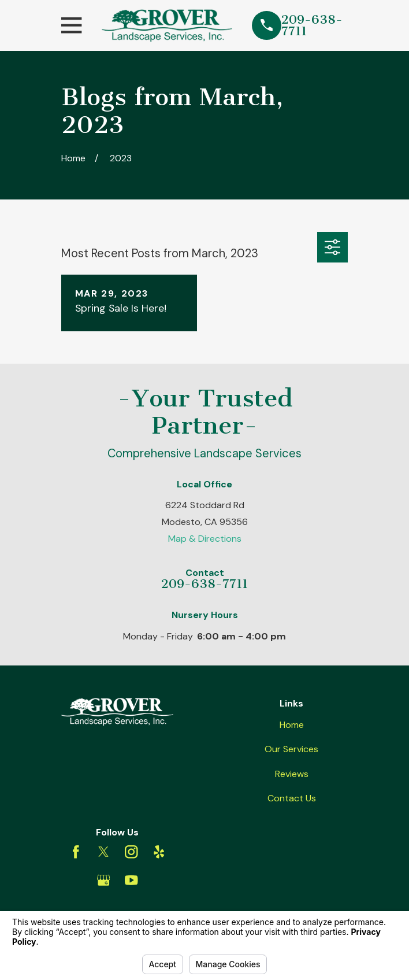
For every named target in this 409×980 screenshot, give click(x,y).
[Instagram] (131, 852)
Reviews (292, 774)
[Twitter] (104, 852)
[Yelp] (159, 852)
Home (292, 725)
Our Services (291, 749)
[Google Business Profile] (104, 880)
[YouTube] (131, 880)
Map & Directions (205, 539)
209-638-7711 (312, 25)
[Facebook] (76, 852)
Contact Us (292, 798)
